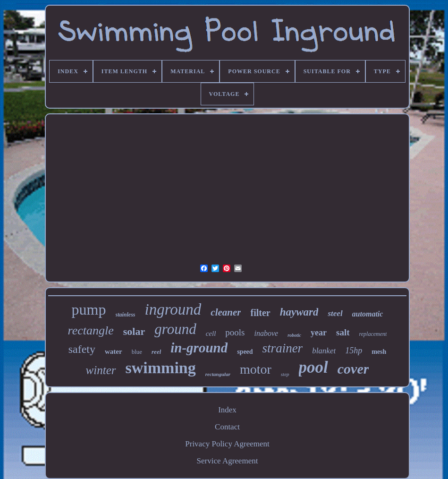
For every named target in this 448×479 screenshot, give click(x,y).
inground (173, 309)
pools (235, 332)
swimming (161, 368)
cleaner (226, 312)
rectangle (91, 330)
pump (89, 309)
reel (156, 352)
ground (175, 329)
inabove (266, 333)
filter (260, 313)
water (114, 351)
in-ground (199, 348)
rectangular (218, 374)
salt (343, 332)
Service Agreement (228, 461)
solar (134, 331)
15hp (354, 351)
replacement (373, 334)
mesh (379, 352)
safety (82, 349)
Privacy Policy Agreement (227, 444)
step (285, 374)
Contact (227, 427)
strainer (283, 348)
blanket (324, 351)
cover (353, 369)
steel (335, 313)
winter (101, 370)
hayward (299, 312)
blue (137, 352)
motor (256, 369)
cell (211, 334)
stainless (126, 315)
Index (227, 410)
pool (313, 367)
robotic (294, 335)
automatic (368, 314)
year (319, 333)
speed (245, 352)
